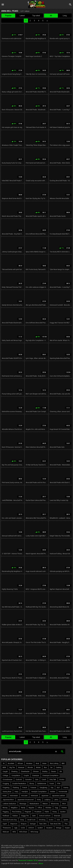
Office (40, 808)
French (25, 788)
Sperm (66, 820)
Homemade (63, 792)
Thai (66, 824)
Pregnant (28, 812)
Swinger (33, 824)
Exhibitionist (42, 784)
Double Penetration (19, 784)
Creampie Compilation (50, 775)
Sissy (22, 820)
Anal (37, 763)
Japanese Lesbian (58, 796)
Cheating (14, 771)
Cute (37, 779)
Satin (34, 816)
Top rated (36, 16)
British (38, 767)
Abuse (41, 863)
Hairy (16, 792)
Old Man (48, 808)
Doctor (62, 779)
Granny (66, 788)
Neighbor (14, 808)
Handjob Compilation (39, 792)
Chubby (45, 771)
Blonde (30, 767)
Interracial (34, 796)
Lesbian (64, 800)
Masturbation (34, 804)
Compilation (16, 775)
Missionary (55, 804)
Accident (11, 763)
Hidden (53, 792)
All (51, 16)
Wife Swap (34, 832)
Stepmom (14, 824)
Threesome (7, 828)
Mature (45, 804)
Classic (53, 771)
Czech (44, 779)
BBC (63, 763)
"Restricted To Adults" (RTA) (28, 860)
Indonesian (14, 796)
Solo (58, 820)
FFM (59, 784)
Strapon (24, 824)
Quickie (63, 812)
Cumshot (28, 779)
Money (5, 808)
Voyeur (67, 828)
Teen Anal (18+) (56, 824)
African (20, 763)
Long (65, 16)
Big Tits (12, 767)
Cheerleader (25, 771)
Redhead (6, 816)
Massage (23, 804)
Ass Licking (54, 763)
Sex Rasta (36, 4)
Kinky (39, 800)
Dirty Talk (53, 779)
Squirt (5, 824)
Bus (45, 767)
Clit (61, 771)
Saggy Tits (25, 816)
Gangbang (43, 788)
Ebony (32, 784)
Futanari (33, 788)
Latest (22, 16)
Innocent (24, 796)
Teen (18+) (43, 824)
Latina (56, 800)
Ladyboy (47, 800)
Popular (8, 16)
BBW (4, 767)
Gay (52, 788)
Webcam (6, 832)
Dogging (6, 784)
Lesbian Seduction (9, 804)
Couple (26, 775)
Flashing (16, 788)
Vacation (49, 828)
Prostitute (38, 812)
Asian (44, 763)
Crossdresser (7, 779)
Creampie (36, 775)
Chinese (36, 771)
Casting (59, 767)
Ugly (16, 828)
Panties (64, 808)
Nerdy (23, 808)
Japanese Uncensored (25, 800)
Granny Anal (7, 792)
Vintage (59, 828)
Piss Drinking (17, 812)
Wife (14, 832)
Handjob (25, 792)
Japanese (45, 796)
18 (3, 763)
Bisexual (21, 767)
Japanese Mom (8, 800)
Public (47, 812)
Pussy (55, 812)
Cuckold (19, 779)
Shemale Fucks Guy (10, 820)
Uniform (31, 828)
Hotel (5, 796)
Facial (52, 784)
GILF (58, 788)
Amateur (29, 763)
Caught (5, 771)
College (5, 775)
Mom (64, 804)
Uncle (23, 828)
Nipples (31, 808)
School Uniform (45, 816)
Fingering (6, 788)
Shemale (57, 816)
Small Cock (31, 820)
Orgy (56, 808)
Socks (51, 820)
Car (51, 767)
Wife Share (23, 832)
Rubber (15, 816)
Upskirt (40, 828)
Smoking (42, 820)
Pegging (6, 812)
